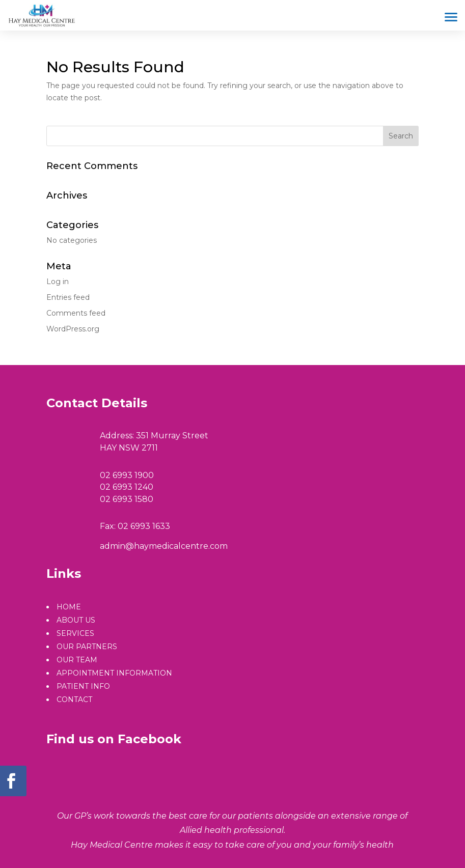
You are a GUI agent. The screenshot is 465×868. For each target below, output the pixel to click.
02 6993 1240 (127, 487)
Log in (58, 282)
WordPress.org (73, 329)
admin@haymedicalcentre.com (164, 546)
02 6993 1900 (127, 475)
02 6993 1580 (127, 499)
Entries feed (68, 297)
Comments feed (76, 313)
